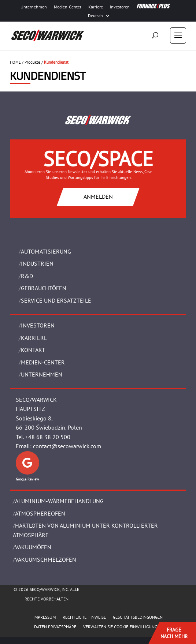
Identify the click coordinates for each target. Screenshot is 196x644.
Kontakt (33, 350)
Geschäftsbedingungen (138, 617)
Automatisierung (46, 251)
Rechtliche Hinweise (84, 617)
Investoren (120, 7)
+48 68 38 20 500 (48, 437)
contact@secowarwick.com (67, 446)
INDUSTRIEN (37, 263)
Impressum (45, 617)
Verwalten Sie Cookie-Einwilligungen (123, 627)
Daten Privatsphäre (55, 627)
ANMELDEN (98, 196)
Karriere (96, 7)
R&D (27, 276)
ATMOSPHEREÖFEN (40, 513)
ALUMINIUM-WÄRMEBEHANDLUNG (59, 501)
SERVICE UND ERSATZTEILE (56, 300)
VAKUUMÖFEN (33, 547)
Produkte (32, 62)
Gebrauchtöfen (44, 288)
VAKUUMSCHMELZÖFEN (46, 559)
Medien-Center (68, 7)
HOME (15, 62)
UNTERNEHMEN (42, 374)
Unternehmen (34, 7)
